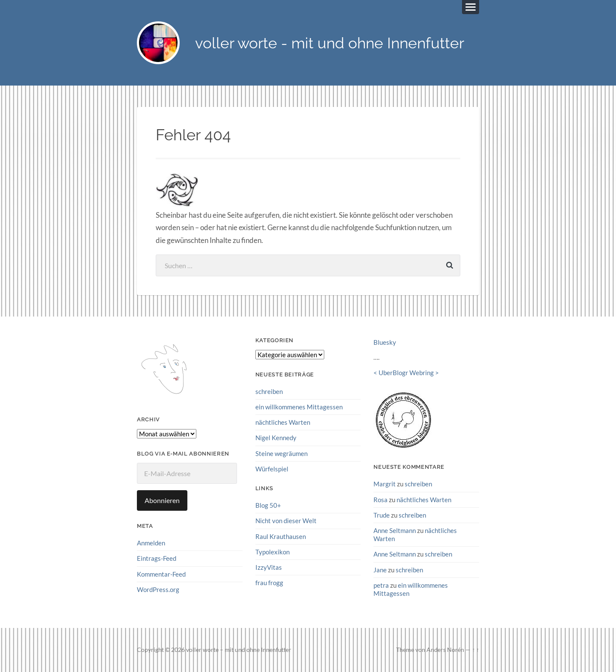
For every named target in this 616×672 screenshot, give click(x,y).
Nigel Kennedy (276, 438)
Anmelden (151, 543)
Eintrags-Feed (157, 558)
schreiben (269, 391)
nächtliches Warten (283, 422)
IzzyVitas (269, 567)
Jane (380, 570)
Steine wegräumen (281, 453)
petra (381, 585)
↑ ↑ (475, 650)
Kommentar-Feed (161, 574)
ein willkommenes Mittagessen (299, 407)
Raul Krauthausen (281, 536)
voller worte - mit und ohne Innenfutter (330, 43)
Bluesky (385, 342)
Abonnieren (162, 500)
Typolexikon (272, 552)
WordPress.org (158, 589)
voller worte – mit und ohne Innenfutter (239, 650)
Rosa (381, 500)
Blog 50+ (268, 505)
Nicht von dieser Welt (286, 521)
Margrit (385, 484)
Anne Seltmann (395, 530)
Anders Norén (445, 650)
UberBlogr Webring (406, 373)
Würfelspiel (272, 469)
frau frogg (269, 583)
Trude (382, 515)
